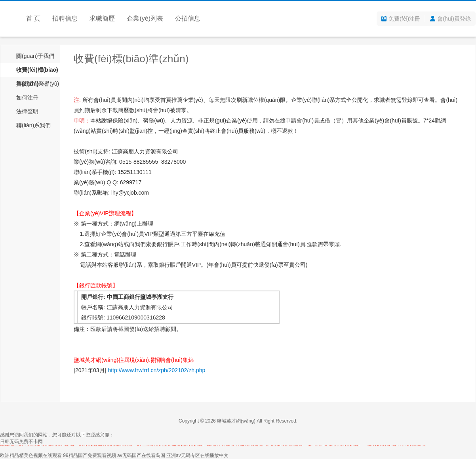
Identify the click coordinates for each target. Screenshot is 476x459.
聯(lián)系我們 (33, 125)
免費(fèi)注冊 (404, 19)
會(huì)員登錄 (454, 19)
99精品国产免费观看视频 (89, 455)
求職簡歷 (102, 18)
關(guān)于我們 (35, 56)
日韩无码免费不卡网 (21, 442)
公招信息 (188, 18)
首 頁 (33, 18)
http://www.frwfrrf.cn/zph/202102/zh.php (156, 370)
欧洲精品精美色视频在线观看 (31, 455)
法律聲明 (27, 111)
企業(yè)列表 (145, 18)
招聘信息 (65, 18)
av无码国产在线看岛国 (141, 455)
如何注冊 (27, 98)
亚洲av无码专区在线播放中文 (197, 455)
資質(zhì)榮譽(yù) (38, 84)
